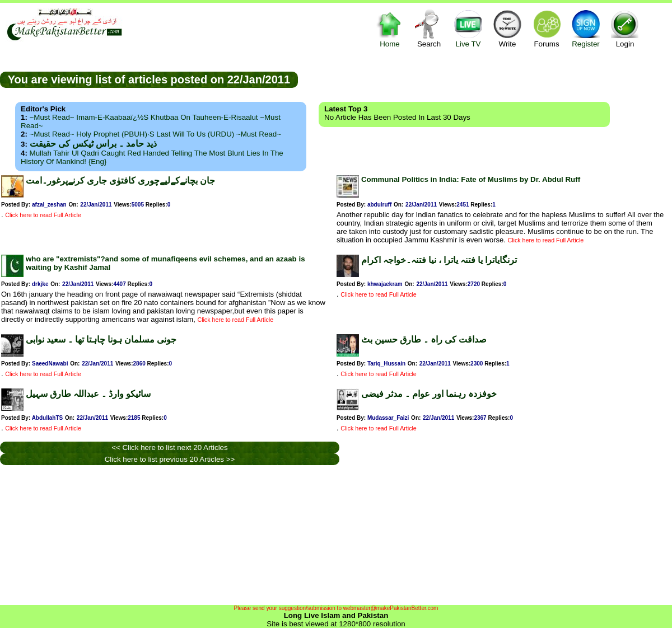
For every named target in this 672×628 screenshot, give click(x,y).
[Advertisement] (167, 535)
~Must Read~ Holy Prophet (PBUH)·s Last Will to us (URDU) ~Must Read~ (155, 134)
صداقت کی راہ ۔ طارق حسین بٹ (424, 339)
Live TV (468, 28)
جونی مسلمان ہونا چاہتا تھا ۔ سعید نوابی (101, 339)
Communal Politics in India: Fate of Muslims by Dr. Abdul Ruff (471, 179)
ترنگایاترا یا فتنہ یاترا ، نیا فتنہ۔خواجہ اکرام (439, 260)
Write (507, 28)
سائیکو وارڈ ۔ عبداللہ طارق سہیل (88, 394)
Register (586, 28)
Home (390, 28)
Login (625, 28)
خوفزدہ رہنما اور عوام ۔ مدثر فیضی (429, 394)
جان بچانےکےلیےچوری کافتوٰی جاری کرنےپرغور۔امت (120, 181)
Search (429, 28)
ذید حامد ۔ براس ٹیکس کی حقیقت (93, 144)
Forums (547, 28)
